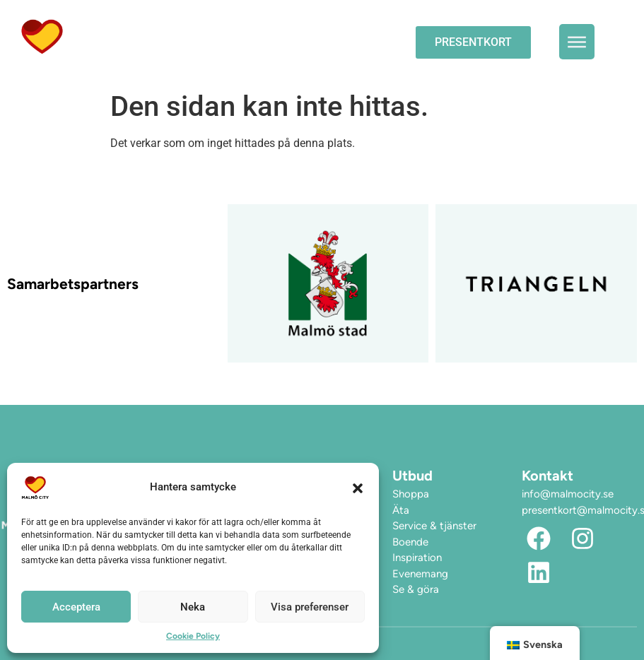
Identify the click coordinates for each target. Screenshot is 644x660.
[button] (358, 488)
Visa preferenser (310, 607)
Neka (193, 607)
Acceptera (76, 607)
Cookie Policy (193, 636)
